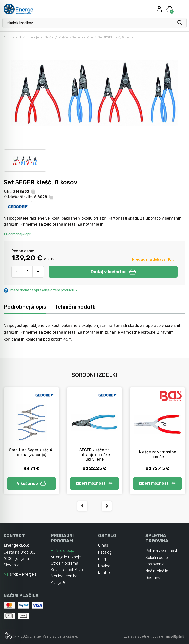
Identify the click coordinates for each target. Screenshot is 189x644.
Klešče (49, 37)
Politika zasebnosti (162, 551)
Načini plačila (157, 571)
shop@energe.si (24, 574)
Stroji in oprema (64, 563)
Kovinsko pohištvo (67, 570)
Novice (104, 566)
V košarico (31, 483)
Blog (102, 559)
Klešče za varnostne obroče (158, 454)
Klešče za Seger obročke (76, 37)
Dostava (153, 578)
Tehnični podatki (76, 307)
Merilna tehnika (64, 576)
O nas (103, 545)
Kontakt (105, 573)
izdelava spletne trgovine (143, 637)
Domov (9, 37)
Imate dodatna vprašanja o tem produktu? (40, 290)
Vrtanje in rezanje (66, 557)
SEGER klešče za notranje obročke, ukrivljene (94, 455)
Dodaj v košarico (113, 272)
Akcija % (58, 582)
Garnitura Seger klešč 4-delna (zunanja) (31, 452)
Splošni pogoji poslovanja (157, 561)
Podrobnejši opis (18, 234)
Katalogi (105, 552)
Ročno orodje (29, 37)
